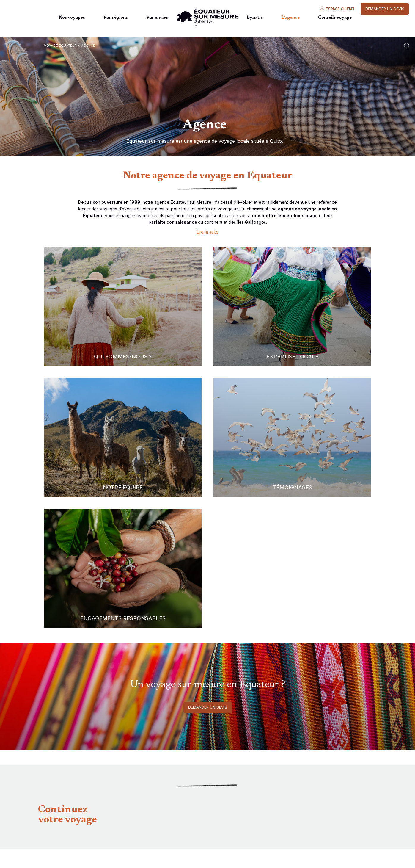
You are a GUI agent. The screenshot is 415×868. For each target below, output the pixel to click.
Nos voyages (72, 18)
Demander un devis (385, 9)
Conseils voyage (335, 18)
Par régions (116, 18)
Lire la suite (207, 232)
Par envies (157, 18)
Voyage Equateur (60, 46)
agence (88, 46)
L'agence (290, 18)
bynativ (255, 18)
